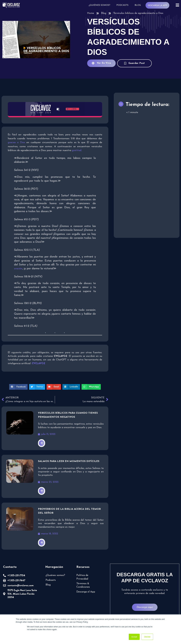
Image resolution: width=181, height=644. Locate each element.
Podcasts (123, 5)
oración (18, 268)
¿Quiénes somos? (101, 5)
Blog (139, 5)
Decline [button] (147, 637)
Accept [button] (134, 637)
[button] (20, 382)
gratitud (61, 150)
